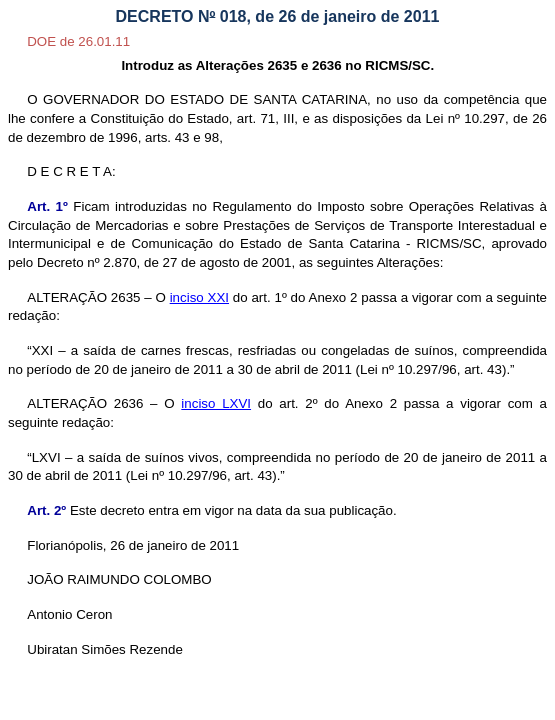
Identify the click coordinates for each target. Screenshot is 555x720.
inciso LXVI (216, 403)
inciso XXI (199, 297)
